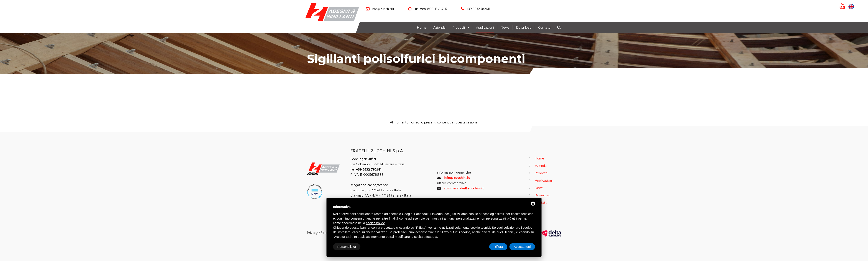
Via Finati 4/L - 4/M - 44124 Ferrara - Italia (381, 196)
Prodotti (459, 28)
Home (422, 28)
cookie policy (375, 223)
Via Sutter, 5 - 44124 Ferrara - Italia (376, 190)
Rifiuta (498, 247)
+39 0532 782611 (478, 9)
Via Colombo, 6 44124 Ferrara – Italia (377, 164)
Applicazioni (485, 28)
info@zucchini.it (383, 9)
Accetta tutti (522, 247)
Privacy (312, 233)
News (505, 28)
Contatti (544, 28)
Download (524, 28)
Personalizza (347, 247)
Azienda (439, 28)
